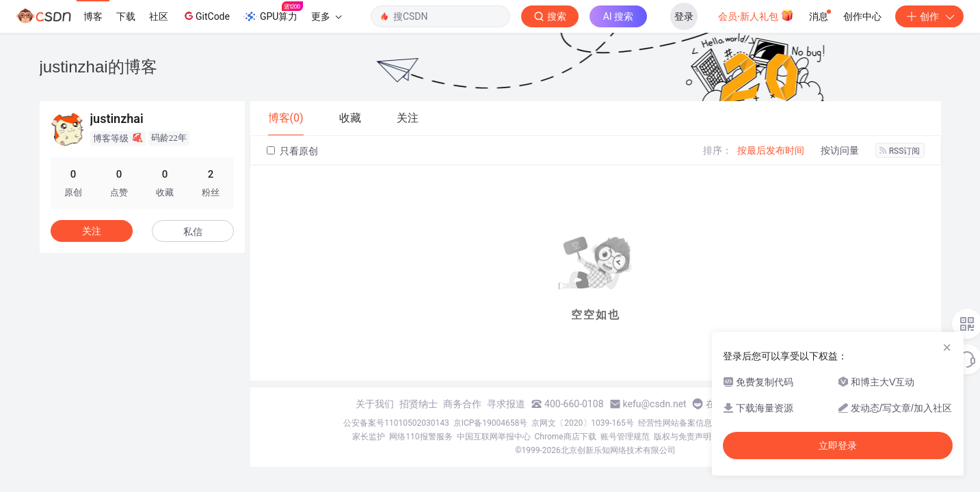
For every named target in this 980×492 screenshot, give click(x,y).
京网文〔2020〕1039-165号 (583, 423)
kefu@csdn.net (655, 404)
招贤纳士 (419, 404)
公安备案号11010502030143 (396, 423)
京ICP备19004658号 (491, 423)
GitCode (206, 16)
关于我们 (375, 404)
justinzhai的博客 (98, 67)
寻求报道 (506, 404)
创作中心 (862, 16)
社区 (159, 16)
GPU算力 (273, 12)
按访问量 (840, 150)
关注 (92, 231)
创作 (929, 16)
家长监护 (369, 437)
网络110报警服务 (421, 437)
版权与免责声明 (683, 437)
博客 (93, 16)
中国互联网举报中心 (494, 437)
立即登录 (838, 446)
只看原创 (292, 151)
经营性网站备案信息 (675, 423)
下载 (126, 16)
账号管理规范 (625, 437)
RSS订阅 (900, 151)
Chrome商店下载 (566, 437)
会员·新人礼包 (756, 15)
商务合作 (462, 404)
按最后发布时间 (771, 150)
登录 (684, 16)
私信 (193, 232)
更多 (326, 16)
